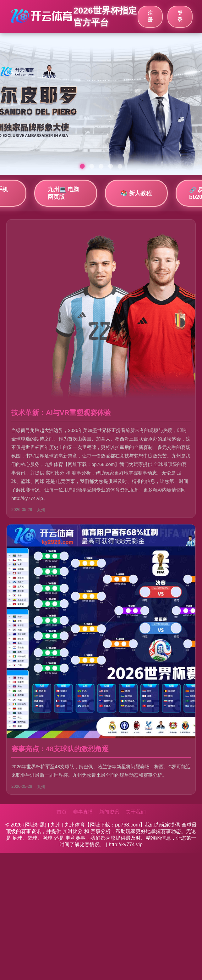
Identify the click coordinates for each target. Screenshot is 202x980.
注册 (150, 16)
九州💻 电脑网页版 (63, 193)
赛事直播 (83, 812)
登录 (180, 16)
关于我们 (136, 812)
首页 (62, 812)
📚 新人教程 (136, 193)
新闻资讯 (109, 812)
